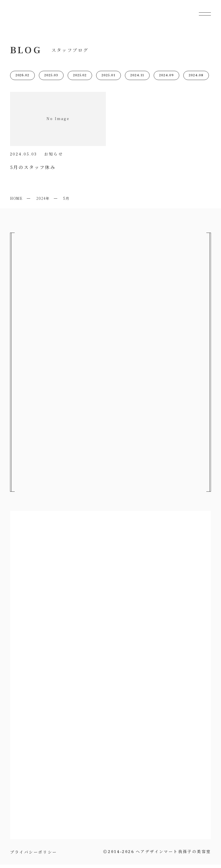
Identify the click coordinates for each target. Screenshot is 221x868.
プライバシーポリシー (34, 855)
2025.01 (108, 79)
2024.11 (137, 79)
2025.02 (80, 79)
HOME (16, 202)
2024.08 (196, 79)
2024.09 (166, 79)
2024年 (43, 202)
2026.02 (23, 79)
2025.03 (51, 79)
